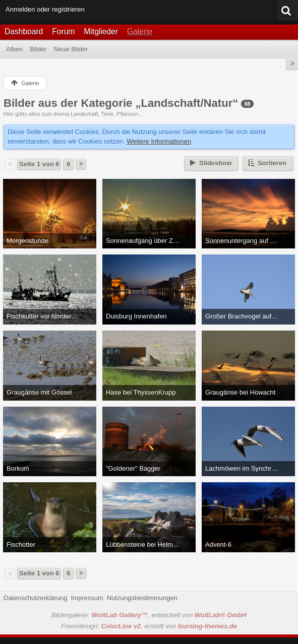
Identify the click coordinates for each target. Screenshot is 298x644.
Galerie (140, 31)
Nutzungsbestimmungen (142, 598)
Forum (63, 31)
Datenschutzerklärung (35, 598)
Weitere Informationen (159, 141)
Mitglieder (101, 31)
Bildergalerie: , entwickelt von (149, 615)
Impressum (87, 598)
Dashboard (24, 31)
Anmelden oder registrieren (45, 9)
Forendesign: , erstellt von (149, 626)
